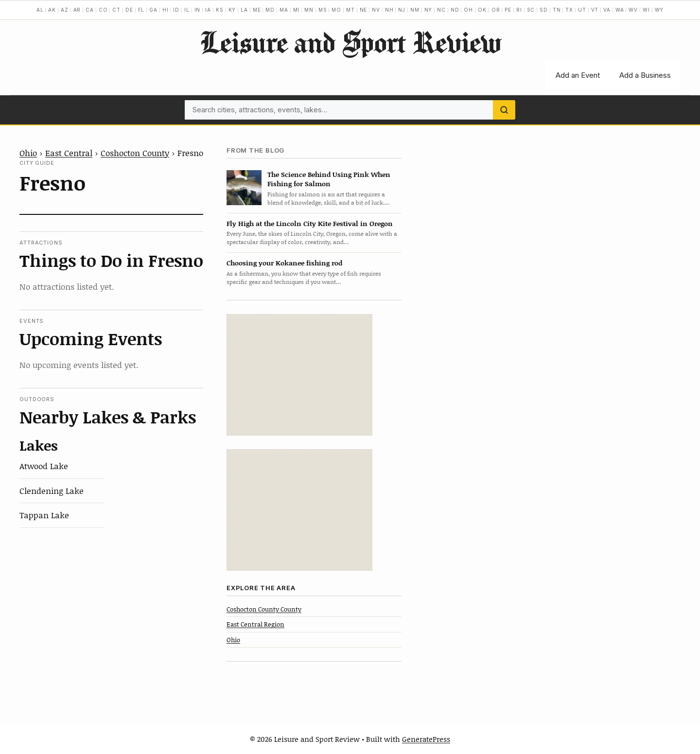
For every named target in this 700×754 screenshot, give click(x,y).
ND (455, 10)
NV (376, 10)
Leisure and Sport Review (350, 42)
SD (544, 10)
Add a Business (645, 75)
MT (350, 10)
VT (595, 10)
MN (309, 10)
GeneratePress (426, 739)
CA (90, 10)
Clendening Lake (52, 491)
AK (52, 10)
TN (557, 10)
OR (496, 10)
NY (429, 10)
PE (508, 10)
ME (257, 10)
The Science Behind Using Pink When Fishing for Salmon (329, 179)
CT (116, 10)
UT (582, 10)
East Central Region (255, 624)
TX (569, 10)
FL (141, 10)
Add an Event (578, 75)
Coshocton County (135, 153)
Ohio (28, 153)
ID (176, 10)
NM (415, 10)
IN (198, 10)
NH (389, 10)
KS (220, 10)
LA (244, 10)
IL (187, 10)
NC (441, 10)
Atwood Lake (44, 466)
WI (646, 10)
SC (531, 10)
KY (232, 10)
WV (633, 10)
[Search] (504, 110)
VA (607, 10)
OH (468, 10)
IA (208, 10)
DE (129, 10)
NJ (402, 10)
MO (336, 10)
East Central (69, 153)
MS (323, 10)
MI (297, 10)
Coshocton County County (264, 609)
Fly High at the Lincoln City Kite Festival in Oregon (310, 223)
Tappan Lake (44, 515)
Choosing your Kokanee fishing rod (284, 263)
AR (77, 10)
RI (519, 10)
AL (40, 10)
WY (659, 10)
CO (103, 10)
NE (364, 10)
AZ (65, 10)
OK (482, 10)
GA (153, 10)
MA (284, 10)
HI (166, 10)
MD (270, 10)
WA (620, 10)
